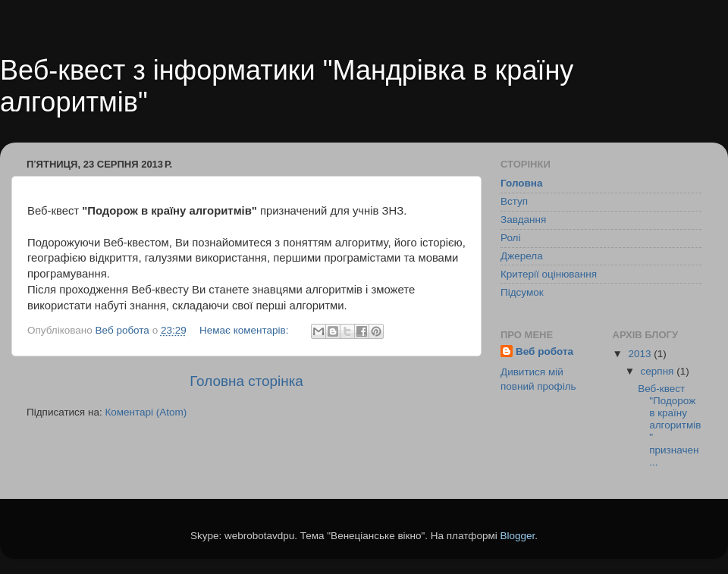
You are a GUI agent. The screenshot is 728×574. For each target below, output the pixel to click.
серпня (659, 371)
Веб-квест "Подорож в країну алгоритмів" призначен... (669, 425)
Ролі (511, 238)
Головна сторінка (246, 381)
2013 (641, 354)
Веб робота (544, 351)
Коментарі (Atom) (146, 412)
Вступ (514, 201)
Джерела (522, 256)
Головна (522, 183)
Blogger (517, 536)
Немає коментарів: (245, 330)
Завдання (523, 220)
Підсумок (522, 292)
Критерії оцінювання (549, 274)
